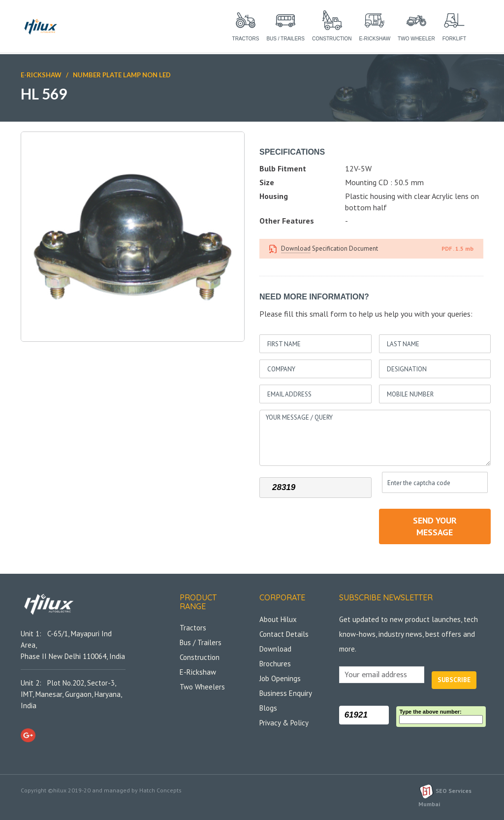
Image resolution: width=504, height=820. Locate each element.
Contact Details (284, 634)
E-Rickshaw (41, 75)
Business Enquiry (286, 693)
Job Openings (280, 678)
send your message (435, 526)
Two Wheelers (202, 687)
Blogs (268, 708)
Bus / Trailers (201, 642)
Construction (200, 657)
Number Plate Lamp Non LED (121, 75)
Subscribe (454, 680)
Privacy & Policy (284, 723)
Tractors (193, 628)
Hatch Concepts (160, 790)
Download (296, 248)
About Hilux (278, 619)
